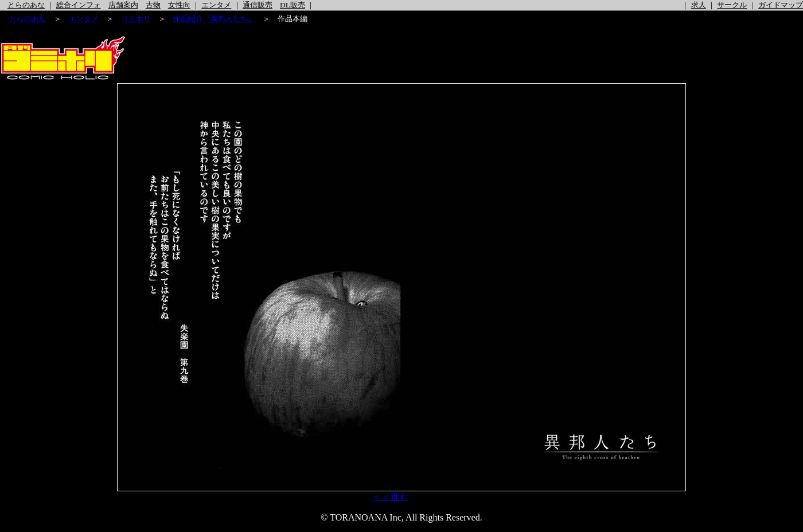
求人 (699, 5)
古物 (153, 5)
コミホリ (136, 19)
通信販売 (258, 5)
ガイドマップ (781, 5)
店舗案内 (123, 5)
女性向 (179, 5)
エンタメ (216, 5)
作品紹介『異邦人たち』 (214, 19)
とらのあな (26, 5)
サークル (732, 5)
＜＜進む (391, 497)
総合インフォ (79, 5)
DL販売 (293, 5)
